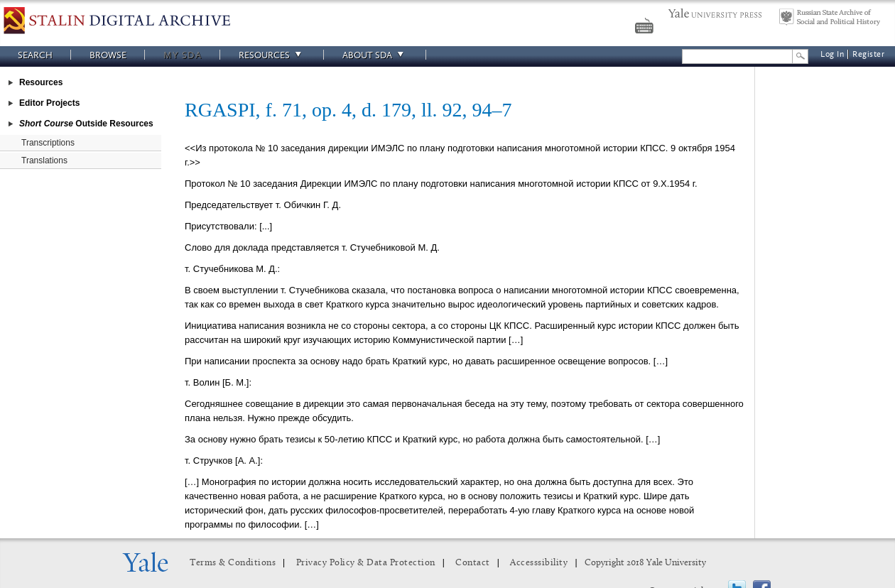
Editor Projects (49, 103)
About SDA (375, 55)
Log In (832, 54)
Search (35, 55)
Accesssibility (539, 563)
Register (868, 54)
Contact (473, 563)
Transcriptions (48, 143)
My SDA (183, 55)
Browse (108, 55)
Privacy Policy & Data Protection (366, 563)
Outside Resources (86, 124)
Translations (44, 160)
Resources (272, 55)
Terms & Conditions (233, 563)
